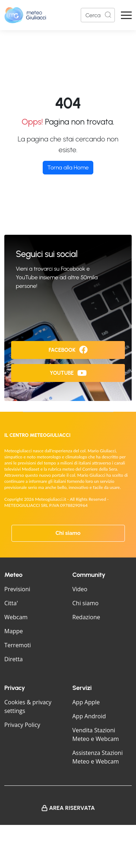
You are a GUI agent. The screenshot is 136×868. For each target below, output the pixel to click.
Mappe (14, 631)
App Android (89, 716)
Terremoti (18, 645)
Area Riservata (72, 808)
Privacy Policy (22, 725)
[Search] (98, 15)
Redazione (86, 617)
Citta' (11, 603)
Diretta (13, 659)
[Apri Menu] (126, 15)
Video (80, 589)
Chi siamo (68, 533)
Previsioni (17, 589)
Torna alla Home (68, 167)
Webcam (16, 617)
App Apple (86, 702)
